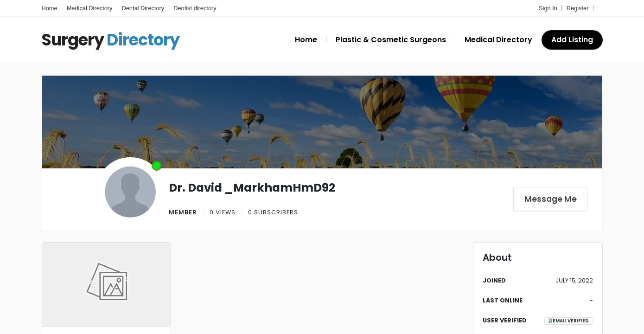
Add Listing (572, 40)
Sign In (548, 8)
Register (578, 8)
